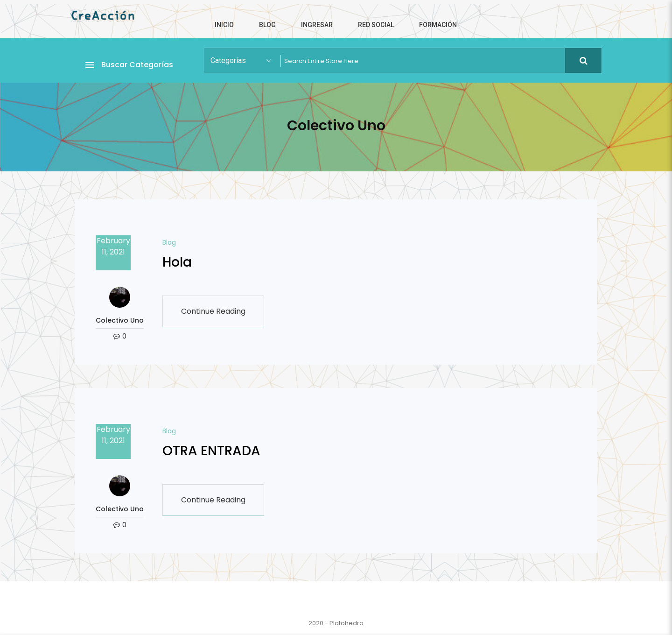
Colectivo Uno (120, 320)
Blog (169, 242)
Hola (177, 262)
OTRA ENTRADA (211, 451)
